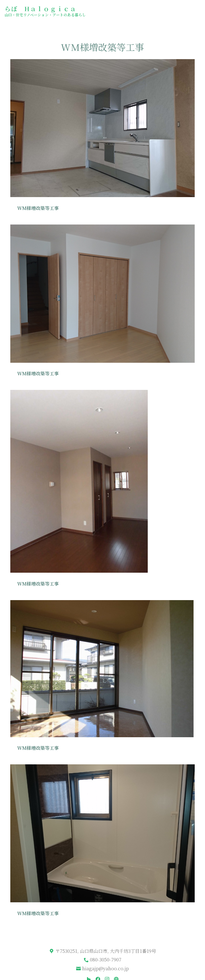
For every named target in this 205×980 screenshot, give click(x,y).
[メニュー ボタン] (196, 10)
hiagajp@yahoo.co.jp (106, 969)
